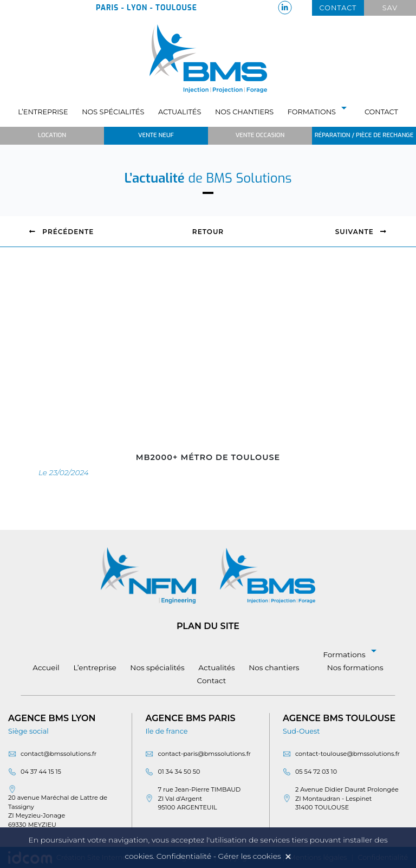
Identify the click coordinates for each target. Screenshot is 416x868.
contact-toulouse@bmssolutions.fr (347, 754)
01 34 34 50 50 (179, 772)
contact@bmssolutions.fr (58, 754)
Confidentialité (184, 856)
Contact (338, 8)
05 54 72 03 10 (316, 772)
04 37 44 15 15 (41, 772)
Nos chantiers (244, 112)
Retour (208, 232)
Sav (390, 8)
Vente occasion (260, 135)
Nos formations (355, 668)
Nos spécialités (113, 112)
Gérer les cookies (250, 856)
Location (52, 135)
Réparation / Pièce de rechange (364, 135)
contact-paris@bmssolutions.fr (204, 754)
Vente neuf (156, 135)
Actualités (180, 112)
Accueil (46, 668)
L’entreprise (43, 112)
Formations (319, 112)
